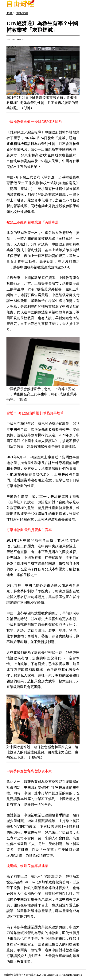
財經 (10, 13)
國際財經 (22, 13)
